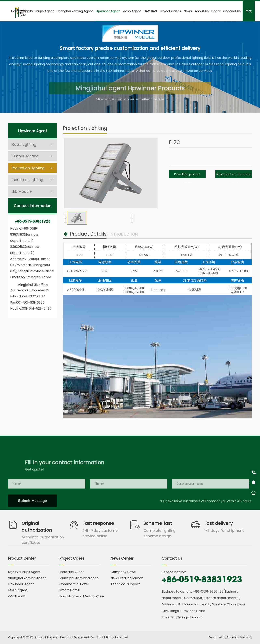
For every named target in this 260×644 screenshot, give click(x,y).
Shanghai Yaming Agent (75, 11)
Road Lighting (32, 144)
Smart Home (69, 590)
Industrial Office (72, 572)
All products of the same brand (234, 178)
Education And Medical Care (82, 596)
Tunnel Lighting (32, 156)
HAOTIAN (150, 11)
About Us (202, 11)
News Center (122, 558)
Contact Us (232, 11)
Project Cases (170, 11)
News (188, 11)
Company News (123, 572)
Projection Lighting (32, 168)
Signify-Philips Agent (38, 11)
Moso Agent (132, 11)
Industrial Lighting (32, 180)
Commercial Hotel (74, 584)
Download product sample (187, 178)
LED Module (32, 191)
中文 (249, 11)
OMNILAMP (17, 596)
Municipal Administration (79, 578)
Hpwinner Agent (108, 11)
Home (16, 11)
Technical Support (125, 584)
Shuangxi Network (239, 637)
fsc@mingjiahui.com (187, 617)
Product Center (22, 558)
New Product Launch (127, 578)
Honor (216, 11)
